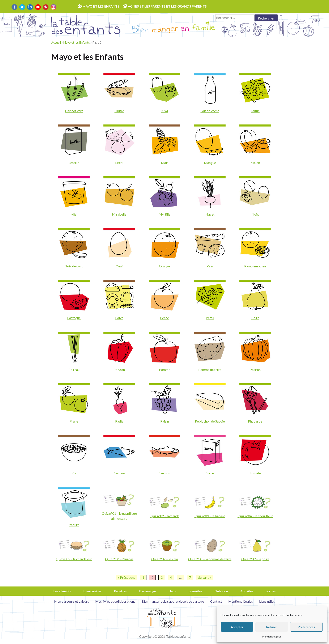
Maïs (165, 163)
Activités (247, 591)
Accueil (56, 43)
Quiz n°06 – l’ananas (119, 559)
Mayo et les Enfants (77, 43)
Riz (74, 473)
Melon (255, 163)
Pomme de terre (210, 370)
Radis (119, 421)
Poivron (119, 370)
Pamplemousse (255, 266)
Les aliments (62, 591)
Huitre (119, 111)
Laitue (255, 111)
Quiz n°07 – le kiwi (164, 559)
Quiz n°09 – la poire (255, 559)
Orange (164, 266)
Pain (210, 266)
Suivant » (205, 577)
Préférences (306, 627)
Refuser (272, 627)
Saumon (164, 473)
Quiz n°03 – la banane (210, 516)
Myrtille (164, 214)
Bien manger (148, 591)
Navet (210, 214)
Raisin (165, 421)
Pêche (164, 318)
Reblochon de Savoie (210, 421)
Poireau (74, 370)
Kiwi (165, 111)
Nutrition (221, 591)
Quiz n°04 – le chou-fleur (255, 516)
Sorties (271, 591)
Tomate (255, 473)
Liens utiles (267, 601)
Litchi (119, 163)
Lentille (74, 163)
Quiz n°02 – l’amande (164, 516)
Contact (216, 601)
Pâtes (119, 318)
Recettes (120, 591)
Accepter (237, 627)
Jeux (173, 591)
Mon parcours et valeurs (72, 601)
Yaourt (74, 525)
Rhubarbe (255, 421)
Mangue (210, 163)
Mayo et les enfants (101, 6)
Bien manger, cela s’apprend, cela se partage (173, 601)
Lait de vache (210, 111)
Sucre (210, 473)
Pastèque (74, 318)
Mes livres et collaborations (115, 601)
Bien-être (195, 591)
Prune (74, 421)
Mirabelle (119, 214)
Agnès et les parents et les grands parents (167, 6)
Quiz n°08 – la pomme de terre (210, 559)
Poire (255, 318)
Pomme (165, 370)
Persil (210, 318)
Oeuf (119, 266)
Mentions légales (272, 637)
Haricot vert (74, 111)
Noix (255, 214)
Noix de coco (74, 266)
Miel (74, 214)
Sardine (119, 473)
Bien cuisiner (92, 591)
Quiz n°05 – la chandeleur (74, 559)
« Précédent (126, 577)
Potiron (255, 370)
